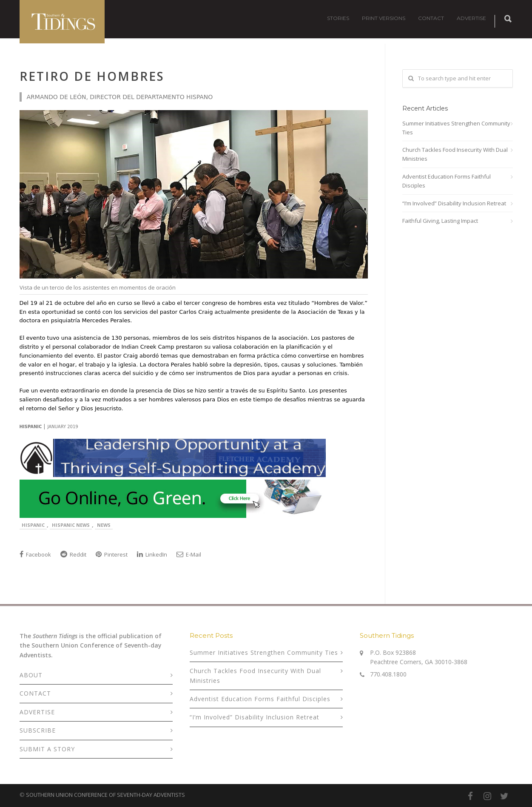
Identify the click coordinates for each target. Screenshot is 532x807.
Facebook (35, 554)
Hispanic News (71, 525)
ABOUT (31, 675)
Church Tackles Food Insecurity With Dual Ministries (455, 154)
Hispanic (33, 525)
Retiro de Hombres (92, 76)
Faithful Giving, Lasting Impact (440, 221)
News (104, 525)
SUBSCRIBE (38, 730)
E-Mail (189, 554)
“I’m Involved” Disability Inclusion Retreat (454, 203)
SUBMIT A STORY (47, 749)
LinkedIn (152, 554)
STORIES (338, 18)
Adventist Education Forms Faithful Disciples (447, 181)
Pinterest (112, 554)
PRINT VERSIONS (384, 18)
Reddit (73, 554)
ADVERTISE (471, 18)
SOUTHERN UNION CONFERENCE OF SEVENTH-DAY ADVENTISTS (105, 795)
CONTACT (431, 18)
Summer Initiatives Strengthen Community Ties (456, 128)
